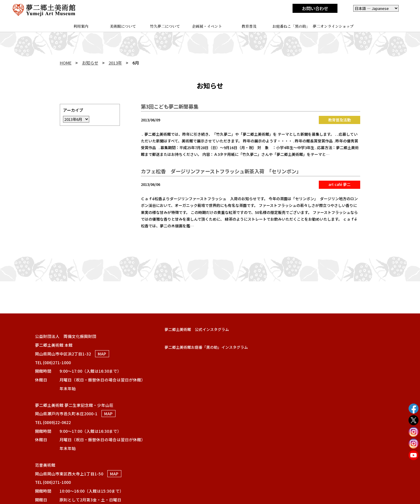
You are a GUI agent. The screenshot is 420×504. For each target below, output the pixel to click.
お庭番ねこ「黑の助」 (291, 26)
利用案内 (81, 26)
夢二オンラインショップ (333, 26)
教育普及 (249, 26)
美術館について (123, 26)
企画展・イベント (207, 26)
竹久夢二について (165, 26)
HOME (66, 63)
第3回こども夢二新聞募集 (170, 106)
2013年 (115, 63)
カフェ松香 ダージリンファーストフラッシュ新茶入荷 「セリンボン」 (222, 171)
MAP (102, 354)
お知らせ (90, 63)
